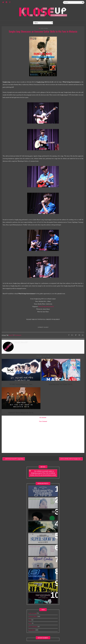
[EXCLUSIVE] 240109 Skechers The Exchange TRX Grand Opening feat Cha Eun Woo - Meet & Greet (43, 548)
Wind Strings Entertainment (46, 307)
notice (30, 598)
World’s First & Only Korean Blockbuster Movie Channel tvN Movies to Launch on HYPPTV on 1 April (43, 502)
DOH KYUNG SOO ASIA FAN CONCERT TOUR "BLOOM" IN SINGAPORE (42, 523)
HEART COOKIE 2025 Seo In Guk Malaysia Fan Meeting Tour (41, 535)
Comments (18, 335)
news (30, 594)
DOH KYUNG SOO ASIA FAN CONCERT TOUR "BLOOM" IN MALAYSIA (42, 476)
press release (32, 604)
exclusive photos (33, 591)
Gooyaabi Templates (79, 636)
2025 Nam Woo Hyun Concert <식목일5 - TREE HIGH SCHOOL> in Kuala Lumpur (43, 572)
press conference (33, 601)
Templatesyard (61, 636)
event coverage (44, 28)
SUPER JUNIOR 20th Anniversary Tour (42, 512)
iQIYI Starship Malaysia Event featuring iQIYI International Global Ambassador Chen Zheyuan (41, 490)
